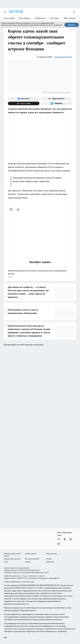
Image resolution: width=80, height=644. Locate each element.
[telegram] (19, 209)
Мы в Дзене (55, 18)
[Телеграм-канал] (56, 103)
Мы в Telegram (25, 18)
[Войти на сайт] (74, 12)
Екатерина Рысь (63, 57)
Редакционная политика (12, 559)
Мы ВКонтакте (40, 18)
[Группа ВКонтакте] (24, 99)
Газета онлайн (9, 18)
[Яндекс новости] (56, 99)
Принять (72, 25)
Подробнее (62, 631)
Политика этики (51, 554)
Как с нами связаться (32, 559)
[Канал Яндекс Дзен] (24, 103)
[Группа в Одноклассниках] (65, 539)
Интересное (50, 562)
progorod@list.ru (54, 578)
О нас (6, 562)
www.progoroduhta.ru (23, 568)
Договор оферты (31, 554)
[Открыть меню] (5, 12)
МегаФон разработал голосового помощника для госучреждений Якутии (40, 274)
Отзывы (49, 559)
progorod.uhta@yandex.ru (13, 582)
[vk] (11, 209)
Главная (28, 562)
